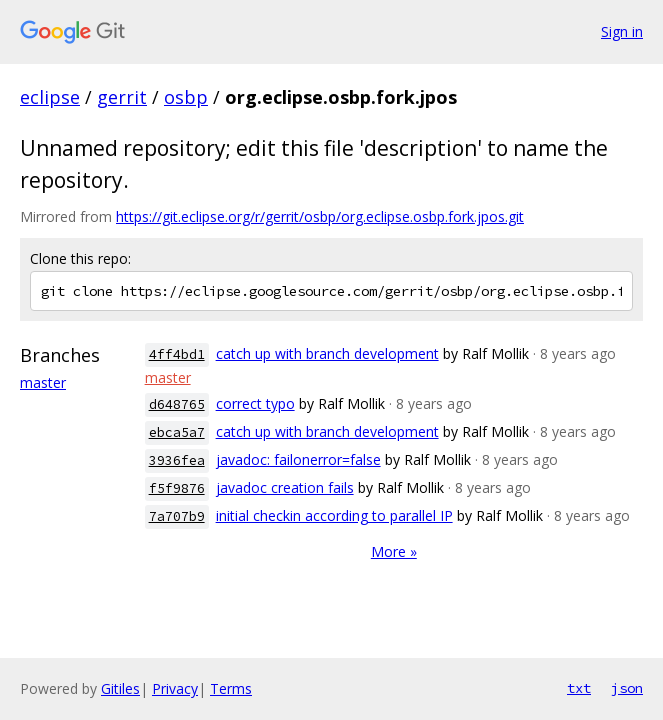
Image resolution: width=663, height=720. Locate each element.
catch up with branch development (327, 353)
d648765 (177, 404)
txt (579, 688)
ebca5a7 (177, 432)
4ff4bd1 (177, 354)
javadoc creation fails (285, 487)
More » (394, 551)
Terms (231, 688)
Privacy (175, 688)
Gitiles (120, 688)
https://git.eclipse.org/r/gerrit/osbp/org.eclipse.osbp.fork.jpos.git (320, 216)
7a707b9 (177, 516)
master (43, 382)
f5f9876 (177, 488)
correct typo (255, 403)
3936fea (177, 460)
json (627, 688)
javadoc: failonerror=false (298, 459)
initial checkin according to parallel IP (334, 515)
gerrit (122, 97)
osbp (186, 97)
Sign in (622, 31)
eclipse (50, 97)
